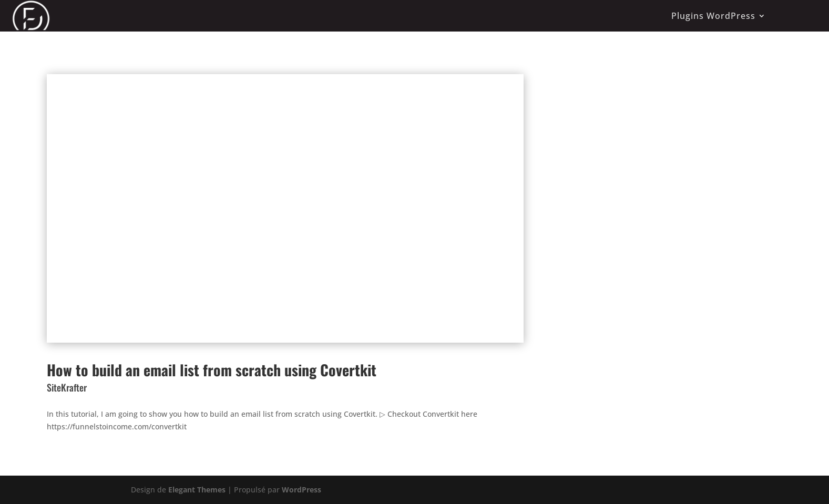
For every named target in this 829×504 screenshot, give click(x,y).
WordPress (301, 490)
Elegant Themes (197, 490)
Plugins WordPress (713, 16)
